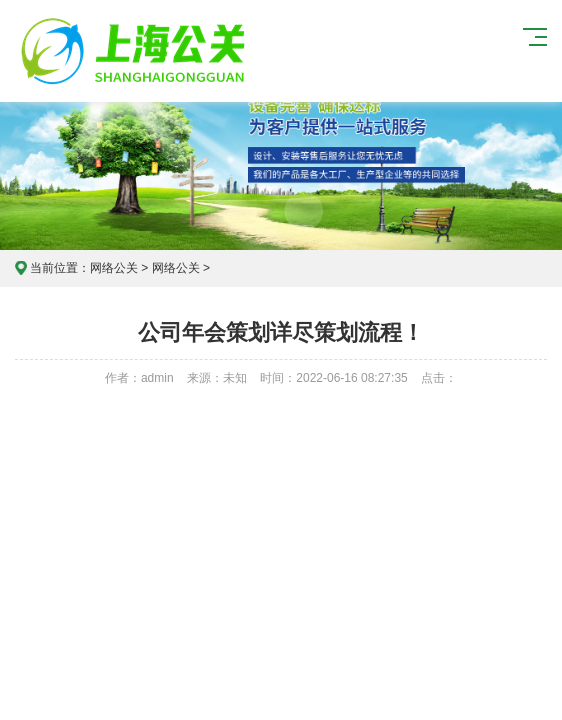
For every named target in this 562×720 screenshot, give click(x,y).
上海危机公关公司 (136, 51)
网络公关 (114, 268)
